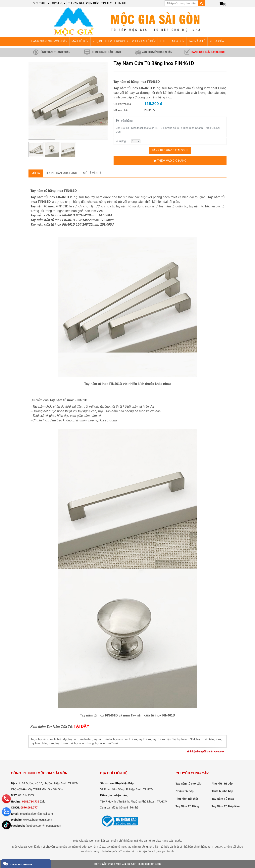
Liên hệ (121, 3)
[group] (68, 100)
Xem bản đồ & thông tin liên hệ (119, 808)
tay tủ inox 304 (186, 739)
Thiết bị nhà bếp (222, 791)
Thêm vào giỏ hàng (170, 161)
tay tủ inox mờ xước (107, 743)
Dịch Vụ (59, 3)
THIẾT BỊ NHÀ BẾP (172, 41)
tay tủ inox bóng (84, 743)
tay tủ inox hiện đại (164, 739)
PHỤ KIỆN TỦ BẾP (144, 41)
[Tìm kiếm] (202, 3)
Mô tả (36, 173)
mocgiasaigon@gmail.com (36, 814)
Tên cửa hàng (124, 121)
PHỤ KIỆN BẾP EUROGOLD (110, 41)
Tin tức (107, 3)
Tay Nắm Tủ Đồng (187, 806)
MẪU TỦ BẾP (80, 41)
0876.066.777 (29, 808)
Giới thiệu (41, 3)
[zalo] (6, 812)
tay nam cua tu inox (125, 739)
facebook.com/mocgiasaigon (43, 826)
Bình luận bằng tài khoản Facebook (205, 752)
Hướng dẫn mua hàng (61, 173)
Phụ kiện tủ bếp (222, 784)
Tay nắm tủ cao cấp (188, 784)
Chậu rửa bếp (184, 791)
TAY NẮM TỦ (197, 41)
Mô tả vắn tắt (93, 173)
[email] (6, 825)
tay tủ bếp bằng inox (209, 739)
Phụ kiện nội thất (187, 799)
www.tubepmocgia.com (38, 820)
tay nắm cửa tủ (103, 739)
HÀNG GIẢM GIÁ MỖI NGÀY (49, 41)
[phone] (6, 799)
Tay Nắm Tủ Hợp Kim (226, 806)
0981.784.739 (31, 802)
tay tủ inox (145, 739)
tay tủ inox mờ (64, 743)
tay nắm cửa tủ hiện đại (52, 739)
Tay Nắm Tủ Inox (223, 799)
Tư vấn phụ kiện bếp (83, 3)
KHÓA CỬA (217, 41)
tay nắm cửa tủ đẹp (80, 739)
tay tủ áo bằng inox (42, 743)
